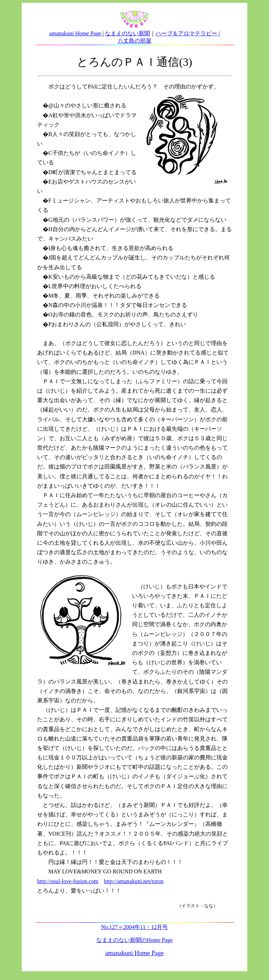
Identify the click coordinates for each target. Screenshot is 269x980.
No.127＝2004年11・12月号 (135, 927)
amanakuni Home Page (76, 33)
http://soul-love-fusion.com (68, 881)
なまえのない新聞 (127, 33)
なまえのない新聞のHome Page (134, 940)
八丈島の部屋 (134, 41)
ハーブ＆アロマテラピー (186, 33)
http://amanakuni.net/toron (134, 881)
